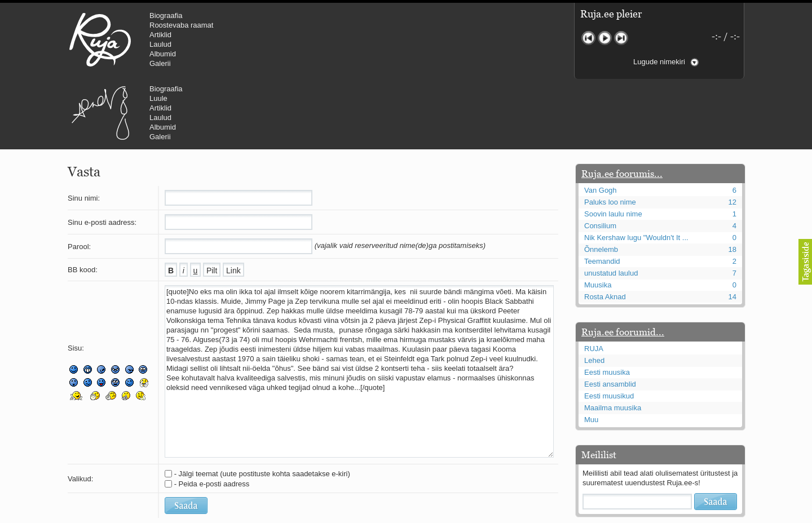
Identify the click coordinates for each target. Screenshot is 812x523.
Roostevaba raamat (181, 25)
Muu (591, 352)
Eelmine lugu (588, 38)
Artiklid (160, 35)
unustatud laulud (611, 205)
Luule (349, 25)
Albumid (163, 54)
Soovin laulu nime (613, 146)
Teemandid (602, 194)
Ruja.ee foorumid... (623, 264)
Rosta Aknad (605, 229)
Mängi (605, 38)
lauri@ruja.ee (324, 515)
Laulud (160, 44)
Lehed (594, 293)
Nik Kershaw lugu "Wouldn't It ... (636, 170)
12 (732, 134)
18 (732, 182)
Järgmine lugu (621, 38)
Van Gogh (601, 123)
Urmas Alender (291, 39)
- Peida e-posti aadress (212, 416)
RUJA (100, 39)
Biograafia (166, 15)
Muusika (598, 217)
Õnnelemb (601, 182)
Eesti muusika (607, 305)
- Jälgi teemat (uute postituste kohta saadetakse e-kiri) (262, 406)
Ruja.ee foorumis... (622, 106)
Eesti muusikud (609, 328)
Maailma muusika (613, 340)
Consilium (600, 158)
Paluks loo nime (610, 134)
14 (732, 229)
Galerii (160, 63)
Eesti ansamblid (610, 316)
